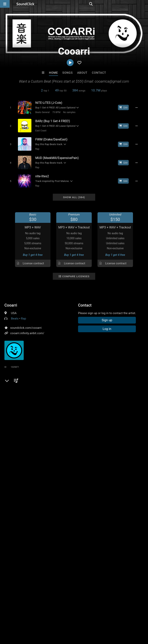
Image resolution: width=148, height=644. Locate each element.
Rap (36, 147)
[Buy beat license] (125, 107)
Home (53, 73)
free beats (21, 387)
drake (77, 387)
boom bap (91, 387)
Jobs (53, 621)
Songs (68, 73)
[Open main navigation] (5, 4)
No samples (68, 112)
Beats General (41, 112)
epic (8, 387)
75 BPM (55, 112)
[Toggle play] (9, 107)
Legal (104, 621)
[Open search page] (144, 4)
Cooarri (11, 301)
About (82, 73)
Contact (99, 73)
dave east (123, 387)
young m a (12, 394)
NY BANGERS (90, 554)
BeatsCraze (26, 554)
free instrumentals (43, 387)
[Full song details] (139, 107)
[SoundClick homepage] (25, 4)
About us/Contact (34, 621)
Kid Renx (58, 554)
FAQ (16, 621)
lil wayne (64, 387)
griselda (28, 394)
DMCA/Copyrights (72, 621)
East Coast (40, 130)
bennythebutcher (48, 394)
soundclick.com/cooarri (26, 324)
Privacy (92, 621)
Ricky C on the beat (122, 554)
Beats (15, 314)
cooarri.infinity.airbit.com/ (27, 329)
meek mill (107, 387)
